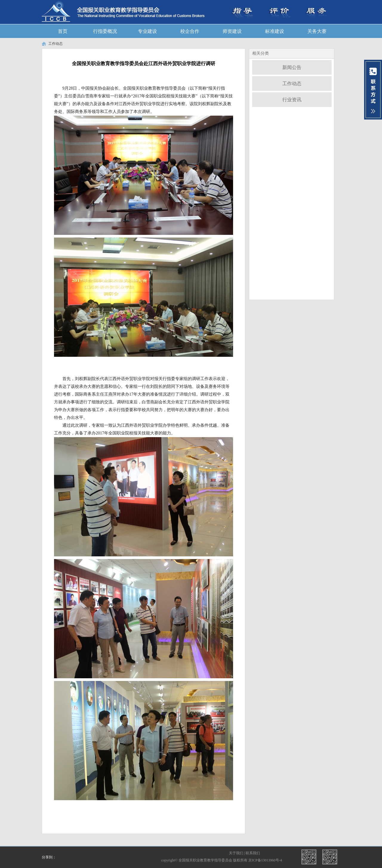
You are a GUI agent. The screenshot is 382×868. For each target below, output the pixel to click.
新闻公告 (292, 67)
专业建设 (147, 31)
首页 (63, 31)
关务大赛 (317, 31)
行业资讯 (292, 100)
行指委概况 (105, 31)
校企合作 (190, 31)
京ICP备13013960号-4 (265, 860)
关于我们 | (237, 853)
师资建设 (232, 31)
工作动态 (56, 44)
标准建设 (275, 31)
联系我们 (253, 853)
